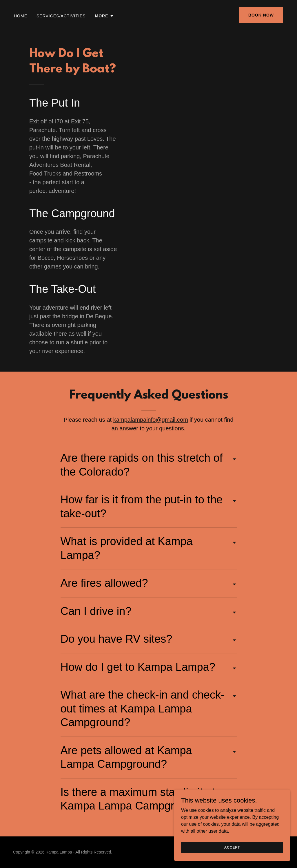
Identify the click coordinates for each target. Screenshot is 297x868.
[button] (105, 16)
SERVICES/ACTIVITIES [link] (61, 16)
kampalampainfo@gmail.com (151, 420)
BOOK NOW (261, 15)
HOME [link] (21, 16)
